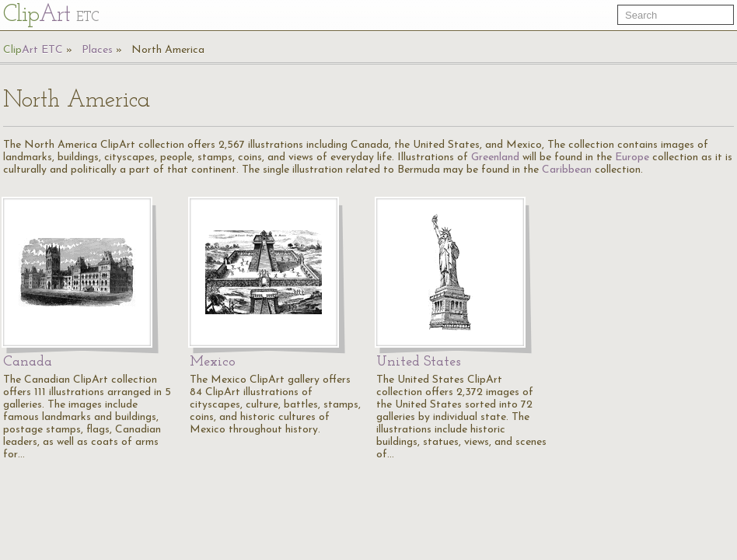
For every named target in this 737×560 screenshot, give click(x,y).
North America (168, 50)
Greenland (495, 157)
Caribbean (567, 170)
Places (97, 50)
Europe (632, 157)
